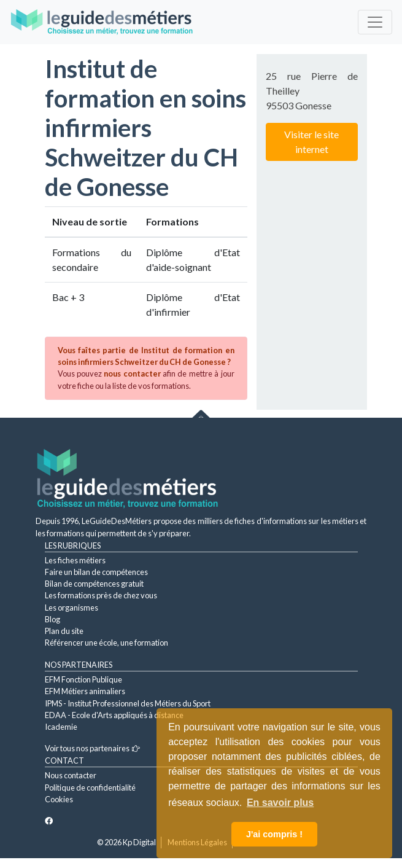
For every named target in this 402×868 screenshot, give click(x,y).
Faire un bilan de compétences (96, 572)
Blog (52, 619)
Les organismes (72, 608)
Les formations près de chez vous (101, 595)
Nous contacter (71, 775)
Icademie (61, 727)
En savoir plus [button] (280, 803)
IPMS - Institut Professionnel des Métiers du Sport (128, 703)
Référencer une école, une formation (106, 643)
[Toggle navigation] (375, 22)
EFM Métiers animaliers (85, 691)
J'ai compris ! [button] (274, 834)
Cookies (59, 799)
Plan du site (64, 631)
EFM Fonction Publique (83, 679)
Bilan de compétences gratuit (94, 584)
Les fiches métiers (75, 560)
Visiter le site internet (311, 142)
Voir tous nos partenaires (92, 748)
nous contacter (132, 373)
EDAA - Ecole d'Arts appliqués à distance (114, 715)
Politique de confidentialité (90, 788)
